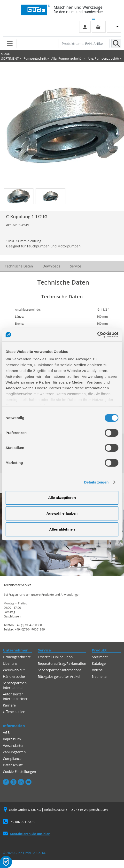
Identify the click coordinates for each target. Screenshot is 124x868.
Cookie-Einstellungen (19, 772)
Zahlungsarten (14, 752)
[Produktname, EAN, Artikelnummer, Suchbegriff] (84, 43)
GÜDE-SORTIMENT (10, 56)
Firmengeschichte (17, 657)
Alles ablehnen (62, 529)
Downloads (51, 266)
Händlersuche (14, 676)
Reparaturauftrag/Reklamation (62, 663)
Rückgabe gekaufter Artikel (59, 676)
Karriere (9, 705)
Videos (97, 670)
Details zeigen (96, 482)
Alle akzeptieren (62, 498)
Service (76, 266)
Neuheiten (100, 676)
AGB (6, 732)
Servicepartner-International (15, 685)
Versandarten (14, 745)
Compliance (12, 759)
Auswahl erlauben (62, 513)
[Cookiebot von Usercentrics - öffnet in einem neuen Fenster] (97, 335)
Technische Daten (19, 266)
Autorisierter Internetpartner (15, 696)
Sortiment (100, 657)
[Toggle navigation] (10, 43)
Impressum (12, 739)
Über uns (10, 663)
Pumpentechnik (35, 58)
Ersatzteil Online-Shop (55, 657)
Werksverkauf (14, 670)
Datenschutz (13, 765)
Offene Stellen (14, 712)
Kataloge (99, 663)
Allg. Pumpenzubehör (67, 58)
